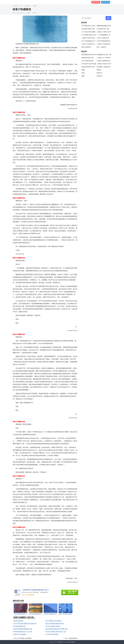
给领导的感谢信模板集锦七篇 (23, 629)
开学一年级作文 (102, 47)
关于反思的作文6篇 (88, 61)
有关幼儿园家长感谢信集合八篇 (56, 632)
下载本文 (34, 13)
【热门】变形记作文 (103, 38)
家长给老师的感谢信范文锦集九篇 (56, 629)
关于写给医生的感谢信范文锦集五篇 (25, 624)
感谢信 (35, 6)
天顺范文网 (60, 642)
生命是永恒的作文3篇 (88, 29)
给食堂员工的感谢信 (20, 634)
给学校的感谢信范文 (20, 626)
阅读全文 (29, 13)
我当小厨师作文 (87, 47)
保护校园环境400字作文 (89, 55)
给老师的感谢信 (18, 621)
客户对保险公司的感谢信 (54, 621)
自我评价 (100, 76)
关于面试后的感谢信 (52, 634)
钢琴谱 (99, 70)
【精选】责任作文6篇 (88, 38)
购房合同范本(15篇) (88, 58)
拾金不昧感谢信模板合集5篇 (55, 624)
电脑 (83, 70)
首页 (20, 6)
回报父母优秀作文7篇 (88, 67)
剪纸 (83, 73)
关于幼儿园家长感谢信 (53, 626)
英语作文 (100, 73)
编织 (83, 76)
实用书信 (27, 6)
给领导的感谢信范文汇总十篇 (23, 632)
